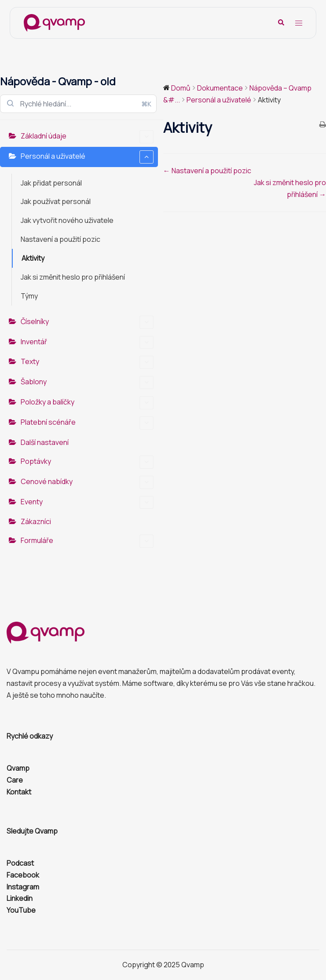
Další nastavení (45, 442)
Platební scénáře (87, 423)
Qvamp (18, 768)
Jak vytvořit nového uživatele (67, 220)
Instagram (23, 887)
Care (15, 780)
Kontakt (19, 792)
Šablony (87, 383)
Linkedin (20, 898)
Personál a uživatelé (87, 157)
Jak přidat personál (51, 183)
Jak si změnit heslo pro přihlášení (73, 277)
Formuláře (87, 541)
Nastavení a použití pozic (60, 239)
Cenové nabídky (87, 482)
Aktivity (33, 258)
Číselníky (87, 322)
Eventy (87, 503)
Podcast (20, 863)
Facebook (23, 875)
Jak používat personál (56, 201)
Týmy (29, 296)
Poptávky (87, 462)
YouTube (21, 910)
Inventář (87, 342)
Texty (87, 362)
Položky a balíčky (87, 403)
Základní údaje (87, 137)
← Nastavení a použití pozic (207, 171)
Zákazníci (36, 521)
